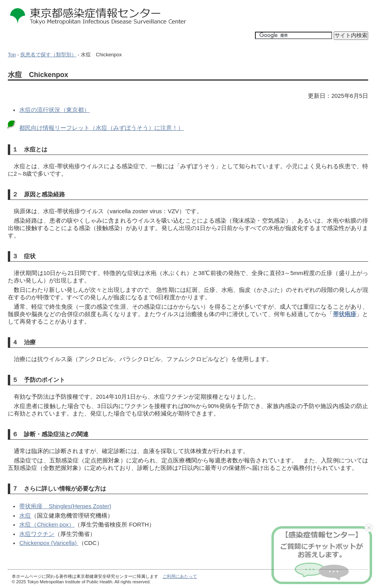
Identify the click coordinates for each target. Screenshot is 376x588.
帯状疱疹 (345, 314)
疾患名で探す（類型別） (48, 55)
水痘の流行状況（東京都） (54, 110)
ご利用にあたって (180, 576)
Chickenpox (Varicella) (49, 543)
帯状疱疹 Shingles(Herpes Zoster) (65, 506)
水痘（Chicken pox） (47, 525)
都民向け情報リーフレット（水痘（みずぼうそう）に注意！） (101, 128)
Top (12, 55)
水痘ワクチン (37, 534)
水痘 (25, 516)
